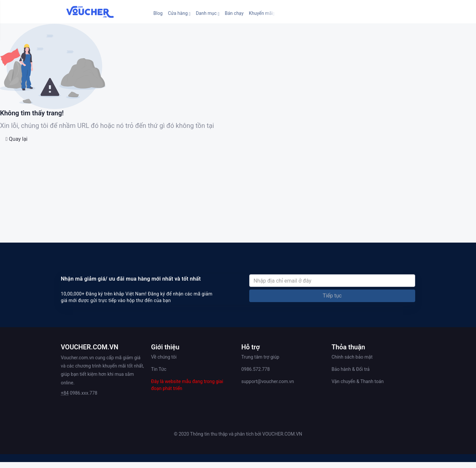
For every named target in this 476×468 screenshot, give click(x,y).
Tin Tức (159, 369)
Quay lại (17, 139)
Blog (158, 13)
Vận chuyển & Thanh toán (358, 381)
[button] (179, 13)
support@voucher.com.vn (268, 381)
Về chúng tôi (164, 357)
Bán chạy (234, 13)
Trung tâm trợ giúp (260, 357)
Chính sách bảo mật (352, 357)
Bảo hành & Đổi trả (351, 369)
